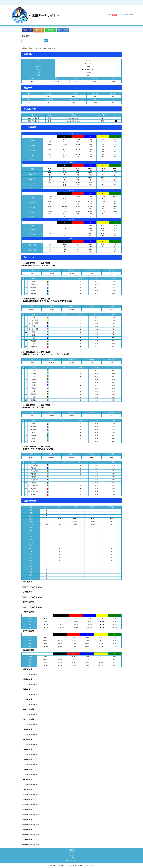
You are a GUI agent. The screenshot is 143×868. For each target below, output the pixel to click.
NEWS (120, 15)
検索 (46, 40)
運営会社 (53, 865)
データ (72, 852)
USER (131, 15)
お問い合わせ (89, 865)
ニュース (71, 854)
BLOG (126, 15)
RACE (109, 15)
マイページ (72, 857)
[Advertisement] (71, 3)
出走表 (72, 850)
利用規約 (61, 865)
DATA (115, 15)
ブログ (72, 856)
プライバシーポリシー (75, 865)
